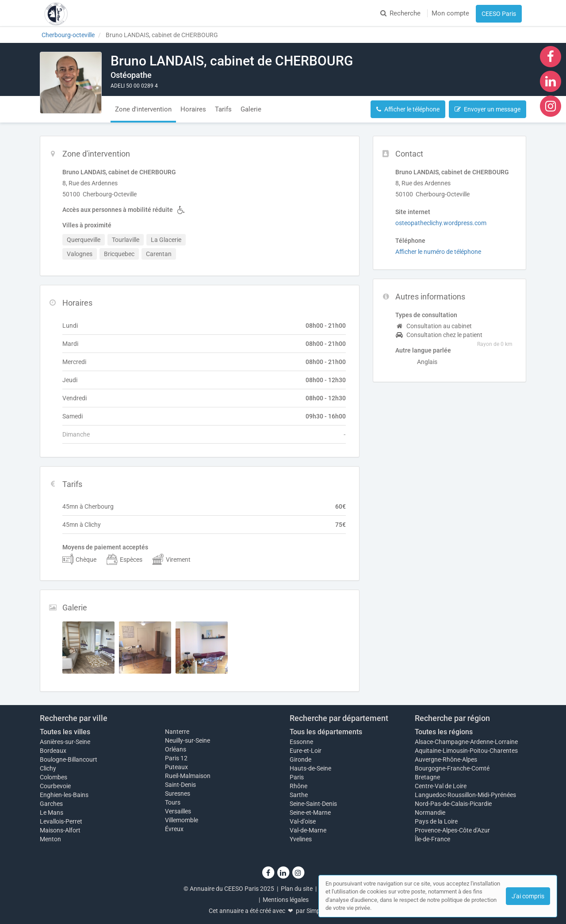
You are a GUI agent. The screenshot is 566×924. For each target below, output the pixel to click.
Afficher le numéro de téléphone (438, 252)
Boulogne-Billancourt (69, 759)
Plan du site (297, 889)
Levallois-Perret (61, 821)
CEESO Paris (499, 14)
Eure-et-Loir (306, 751)
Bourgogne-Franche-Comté (452, 768)
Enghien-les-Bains (64, 795)
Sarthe (299, 795)
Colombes (54, 777)
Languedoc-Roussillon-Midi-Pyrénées (465, 795)
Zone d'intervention (143, 109)
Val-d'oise (303, 821)
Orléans (176, 749)
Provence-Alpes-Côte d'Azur (452, 830)
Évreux (174, 829)
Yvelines (301, 839)
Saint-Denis (180, 785)
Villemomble (182, 820)
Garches (51, 804)
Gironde (300, 759)
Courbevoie (55, 786)
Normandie (430, 813)
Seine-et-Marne (310, 813)
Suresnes (178, 794)
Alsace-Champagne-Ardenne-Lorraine (466, 742)
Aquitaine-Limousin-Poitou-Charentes (466, 751)
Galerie (251, 109)
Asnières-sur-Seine (65, 742)
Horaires (193, 109)
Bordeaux (53, 751)
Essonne (301, 742)
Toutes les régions (444, 732)
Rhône (298, 786)
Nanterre (177, 732)
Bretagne (427, 777)
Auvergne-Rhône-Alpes (446, 759)
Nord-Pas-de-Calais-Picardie (453, 804)
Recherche (400, 13)
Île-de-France (432, 839)
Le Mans (52, 813)
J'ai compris (528, 896)
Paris (297, 777)
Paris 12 (176, 758)
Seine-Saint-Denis (313, 804)
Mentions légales (286, 900)
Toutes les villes (65, 732)
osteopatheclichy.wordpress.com (441, 223)
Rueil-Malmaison (188, 776)
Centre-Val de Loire (441, 786)
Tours (173, 802)
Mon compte (450, 13)
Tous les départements (326, 732)
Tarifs (223, 109)
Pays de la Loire (436, 821)
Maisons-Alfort (60, 830)
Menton (50, 839)
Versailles (178, 811)
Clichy (48, 768)
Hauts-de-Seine (310, 768)
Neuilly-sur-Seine (187, 740)
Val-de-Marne (308, 830)
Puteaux (176, 767)
